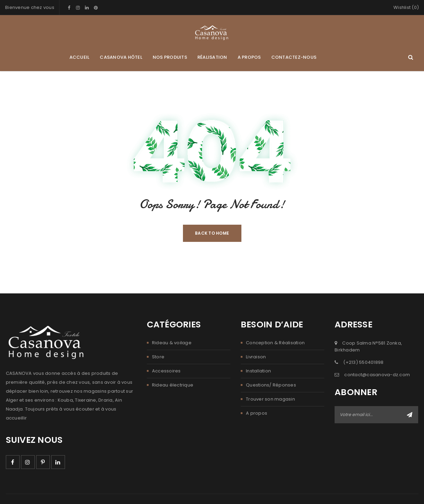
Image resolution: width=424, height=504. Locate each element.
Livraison (256, 357)
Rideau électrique (173, 385)
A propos (257, 413)
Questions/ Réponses (271, 385)
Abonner (410, 415)
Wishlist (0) (406, 7)
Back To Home (212, 233)
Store (158, 357)
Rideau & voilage (172, 343)
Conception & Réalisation (275, 343)
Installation (258, 371)
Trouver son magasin (270, 399)
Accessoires (166, 371)
